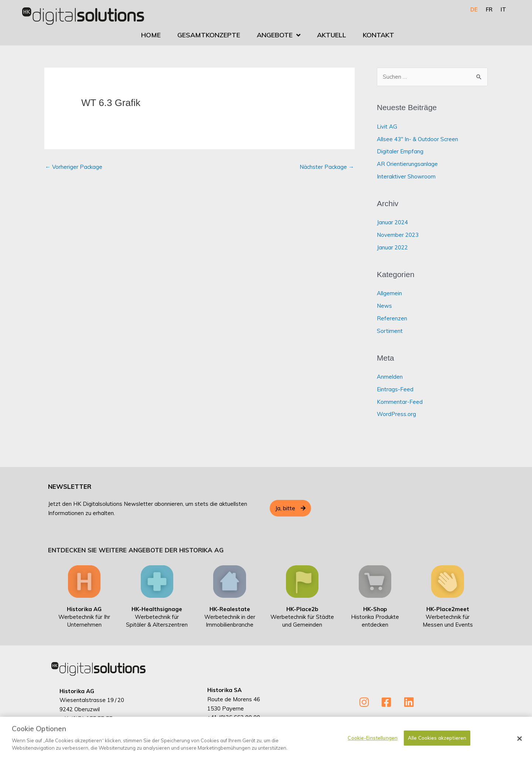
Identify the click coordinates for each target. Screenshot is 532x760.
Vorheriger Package (74, 167)
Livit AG (387, 127)
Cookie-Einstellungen (373, 743)
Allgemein (389, 293)
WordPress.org (396, 414)
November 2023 (398, 235)
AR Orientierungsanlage (407, 164)
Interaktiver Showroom (406, 176)
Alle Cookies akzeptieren (437, 743)
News (384, 306)
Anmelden (390, 377)
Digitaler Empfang (400, 151)
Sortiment (390, 331)
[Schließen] (520, 744)
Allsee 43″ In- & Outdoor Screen (417, 139)
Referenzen (392, 318)
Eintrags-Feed (395, 389)
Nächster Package (327, 167)
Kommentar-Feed (400, 402)
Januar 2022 (392, 247)
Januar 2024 (392, 222)
